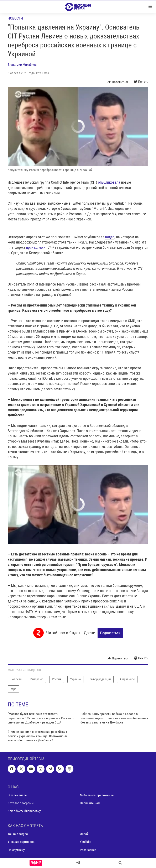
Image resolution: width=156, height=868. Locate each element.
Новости (15, 18)
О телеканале (17, 794)
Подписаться (110, 633)
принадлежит (37, 247)
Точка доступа (18, 833)
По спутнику (16, 849)
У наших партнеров (21, 841)
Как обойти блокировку (24, 810)
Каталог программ (21, 802)
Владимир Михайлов (22, 65)
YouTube (86, 841)
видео (110, 237)
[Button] (118, 82)
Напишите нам (90, 802)
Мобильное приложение (97, 794)
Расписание (88, 849)
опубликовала (109, 182)
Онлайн (85, 833)
